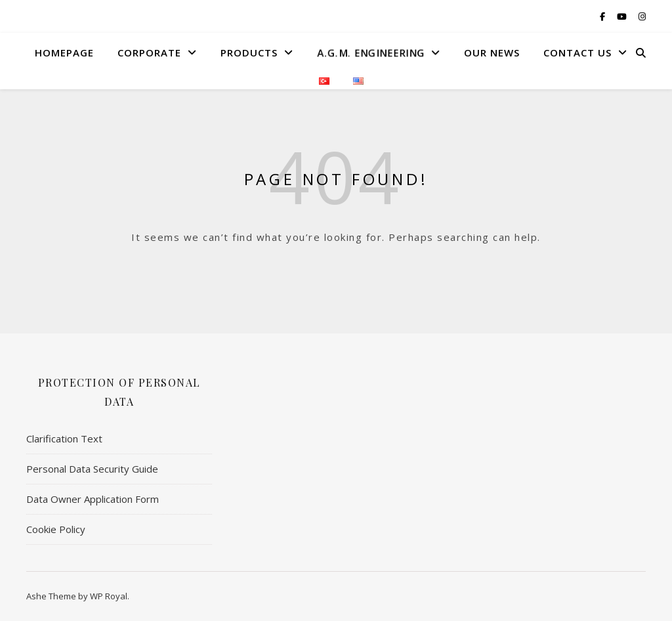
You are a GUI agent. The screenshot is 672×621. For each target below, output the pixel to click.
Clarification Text (64, 439)
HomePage (64, 53)
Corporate (149, 53)
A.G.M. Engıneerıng (370, 53)
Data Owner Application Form (93, 499)
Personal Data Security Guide (92, 469)
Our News (492, 53)
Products (249, 53)
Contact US (577, 53)
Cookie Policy (56, 529)
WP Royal (109, 596)
